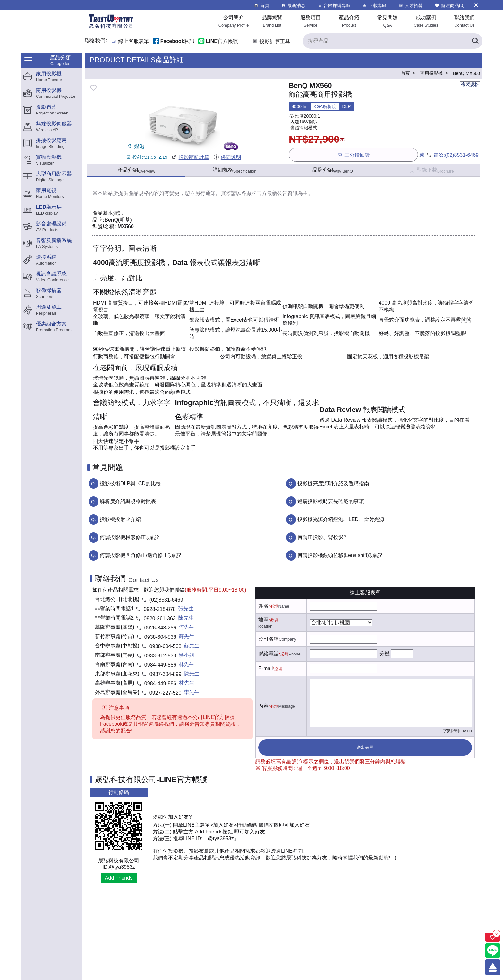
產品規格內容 (144, 193)
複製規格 (470, 84)
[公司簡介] (234, 21)
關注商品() (449, 5)
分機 (385, 654)
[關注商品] (493, 937)
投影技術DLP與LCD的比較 (130, 483)
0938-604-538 (160, 637)
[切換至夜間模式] (476, 5)
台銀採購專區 (334, 5)
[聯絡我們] (465, 21)
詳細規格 (235, 170)
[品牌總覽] (272, 21)
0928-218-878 (160, 609)
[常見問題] (388, 21)
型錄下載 (431, 171)
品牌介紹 (333, 170)
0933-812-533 (160, 656)
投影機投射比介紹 (120, 519)
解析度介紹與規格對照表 (128, 501)
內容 (263, 706)
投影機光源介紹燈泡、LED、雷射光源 (341, 519)
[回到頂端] (493, 967)
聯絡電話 (269, 654)
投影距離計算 (190, 157)
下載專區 (374, 5)
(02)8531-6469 (462, 155)
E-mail (265, 668)
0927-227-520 (166, 693)
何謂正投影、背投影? (322, 537)
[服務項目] (311, 21)
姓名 (263, 606)
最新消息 (293, 5)
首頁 (261, 5)
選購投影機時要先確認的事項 (331, 501)
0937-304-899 (166, 674)
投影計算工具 (271, 42)
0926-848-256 (160, 628)
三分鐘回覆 (353, 155)
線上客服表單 (134, 42)
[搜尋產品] (393, 41)
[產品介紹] (349, 21)
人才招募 (410, 5)
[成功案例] (426, 21)
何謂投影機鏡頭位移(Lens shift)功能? (340, 555)
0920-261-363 (160, 618)
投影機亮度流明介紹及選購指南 (333, 483)
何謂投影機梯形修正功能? (129, 537)
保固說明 (227, 157)
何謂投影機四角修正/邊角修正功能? (140, 555)
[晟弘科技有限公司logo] (111, 28)
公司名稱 (269, 639)
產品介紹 (136, 170)
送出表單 (365, 747)
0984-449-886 (160, 665)
